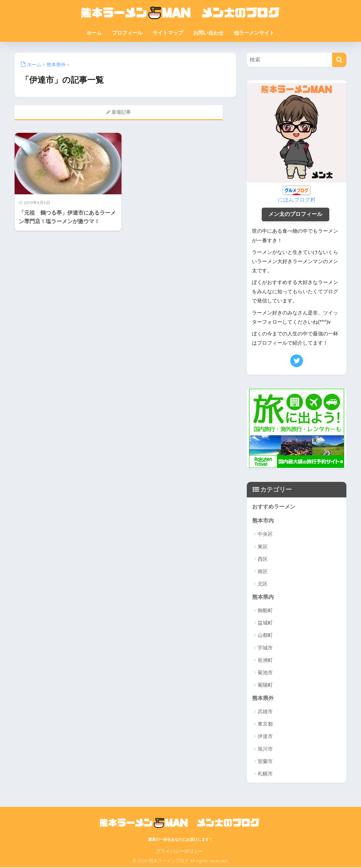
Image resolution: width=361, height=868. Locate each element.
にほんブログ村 (297, 200)
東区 (263, 547)
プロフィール (127, 33)
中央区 (265, 535)
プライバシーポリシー (180, 852)
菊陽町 (265, 686)
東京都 (265, 725)
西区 (263, 560)
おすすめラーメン (274, 507)
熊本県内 (263, 597)
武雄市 (265, 713)
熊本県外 (263, 699)
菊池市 (265, 674)
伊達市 (265, 737)
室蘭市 (265, 762)
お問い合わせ (208, 33)
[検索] (339, 60)
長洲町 (265, 661)
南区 (263, 572)
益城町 (265, 623)
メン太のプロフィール (295, 214)
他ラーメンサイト (254, 33)
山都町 (265, 636)
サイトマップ (168, 33)
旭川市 (265, 750)
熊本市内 (263, 521)
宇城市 (265, 648)
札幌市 (265, 775)
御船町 (265, 611)
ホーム (94, 33)
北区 (263, 584)
